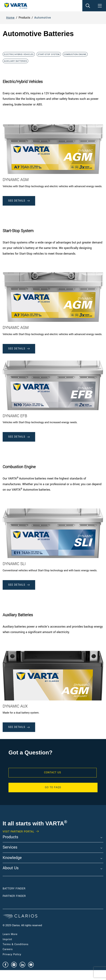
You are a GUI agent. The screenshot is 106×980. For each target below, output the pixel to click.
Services (10, 847)
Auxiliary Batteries (15, 61)
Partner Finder (14, 896)
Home (10, 18)
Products (10, 837)
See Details (19, 201)
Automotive (43, 18)
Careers (8, 949)
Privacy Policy (12, 954)
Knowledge (12, 858)
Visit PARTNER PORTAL (18, 832)
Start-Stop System (49, 54)
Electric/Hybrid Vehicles (19, 54)
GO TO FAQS (53, 787)
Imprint (7, 939)
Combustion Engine (75, 54)
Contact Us (52, 773)
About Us (11, 868)
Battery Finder (14, 889)
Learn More (10, 934)
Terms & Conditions (16, 944)
